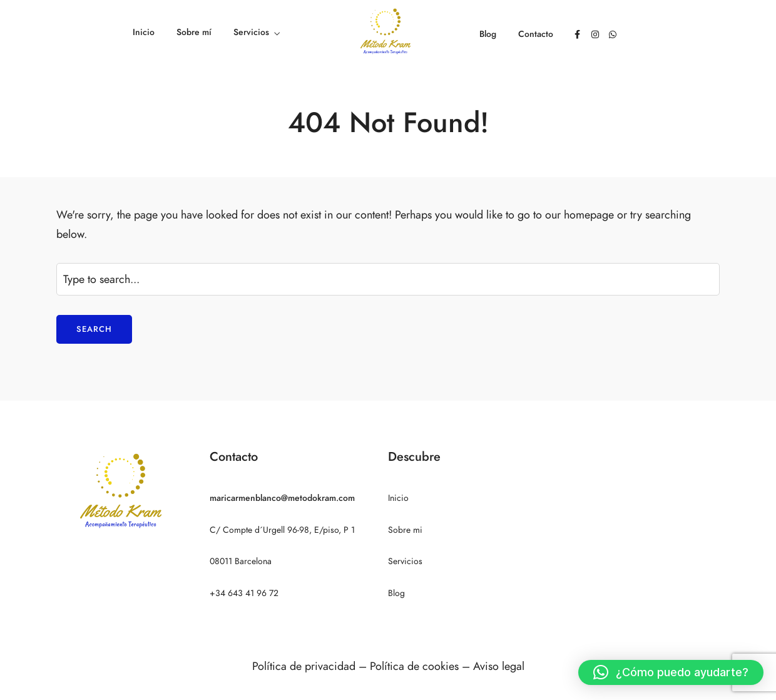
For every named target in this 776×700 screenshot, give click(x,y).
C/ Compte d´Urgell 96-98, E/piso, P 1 (282, 530)
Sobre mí (194, 32)
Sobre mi (405, 530)
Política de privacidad (304, 666)
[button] (671, 672)
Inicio (144, 32)
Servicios (251, 32)
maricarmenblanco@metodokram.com (282, 498)
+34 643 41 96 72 (244, 593)
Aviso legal (499, 666)
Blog (488, 34)
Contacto (536, 34)
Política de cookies (414, 666)
